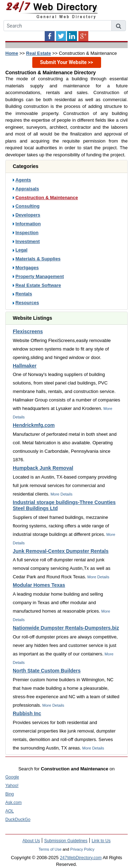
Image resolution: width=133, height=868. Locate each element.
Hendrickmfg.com (34, 425)
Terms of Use (50, 849)
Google (12, 777)
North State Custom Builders (47, 671)
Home (12, 53)
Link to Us (101, 841)
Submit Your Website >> (67, 62)
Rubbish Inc (27, 713)
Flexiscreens (28, 331)
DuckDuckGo (18, 820)
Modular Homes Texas (39, 585)
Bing (10, 794)
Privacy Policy (82, 849)
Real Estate (39, 53)
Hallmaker (25, 366)
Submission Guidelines (66, 841)
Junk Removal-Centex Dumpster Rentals (61, 551)
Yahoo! (12, 786)
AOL (10, 811)
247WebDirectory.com (81, 858)
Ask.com (13, 803)
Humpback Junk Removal (43, 468)
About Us (31, 841)
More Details (61, 494)
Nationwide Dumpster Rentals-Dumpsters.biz (66, 628)
